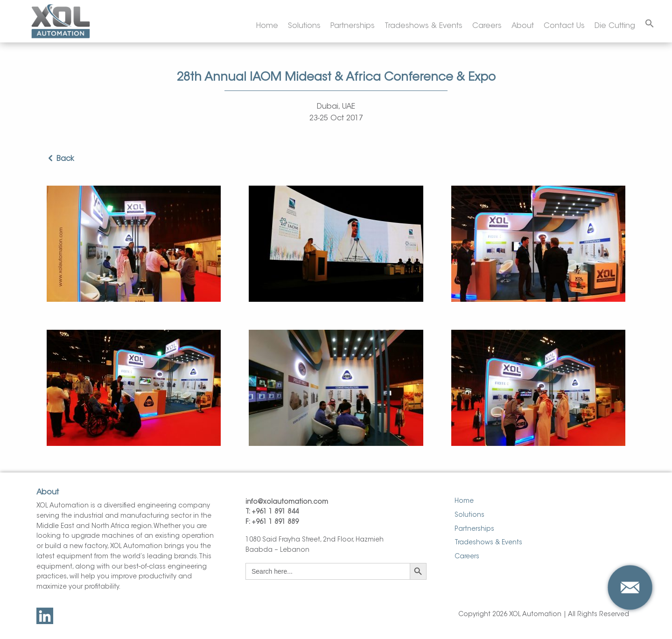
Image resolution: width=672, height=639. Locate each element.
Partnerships (353, 26)
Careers (487, 26)
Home (267, 26)
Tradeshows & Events (423, 26)
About (523, 26)
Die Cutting (615, 26)
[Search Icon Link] (650, 24)
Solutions (304, 26)
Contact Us (564, 26)
